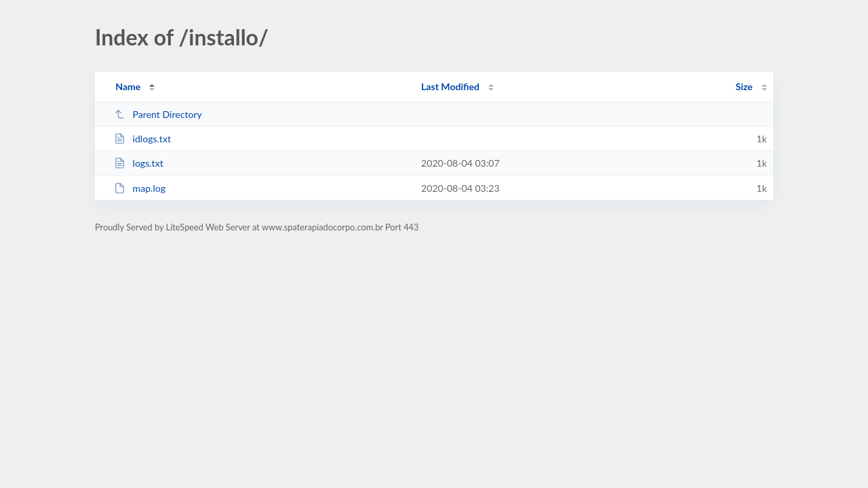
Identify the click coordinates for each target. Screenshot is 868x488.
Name (128, 86)
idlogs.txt (142, 139)
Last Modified (450, 86)
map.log (140, 188)
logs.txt (139, 163)
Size (744, 86)
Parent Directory (158, 114)
